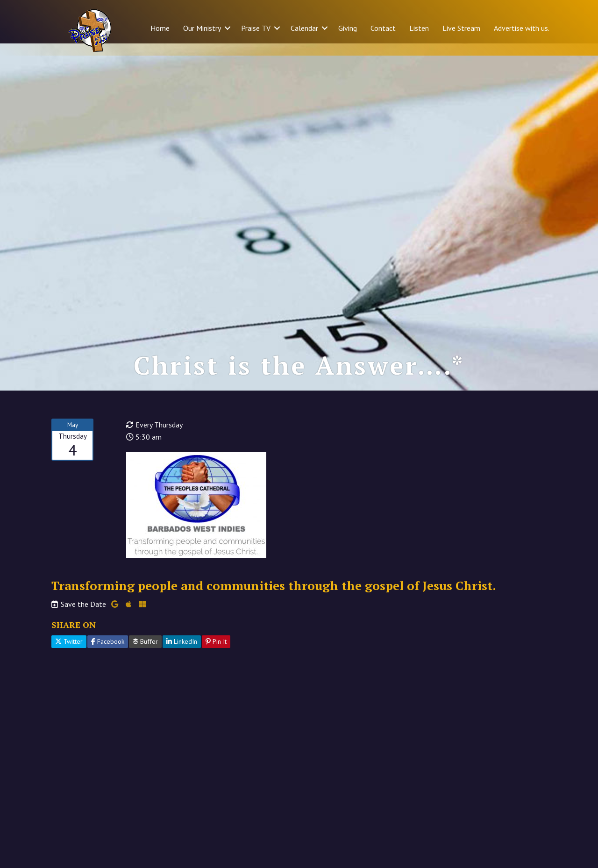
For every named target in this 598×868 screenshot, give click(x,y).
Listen (419, 28)
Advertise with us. (522, 28)
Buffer (145, 654)
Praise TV (256, 28)
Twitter (69, 654)
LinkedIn (182, 654)
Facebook (108, 654)
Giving (348, 28)
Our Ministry (202, 28)
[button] (228, 28)
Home (160, 28)
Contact (383, 28)
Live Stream (461, 28)
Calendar (304, 28)
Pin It (216, 654)
